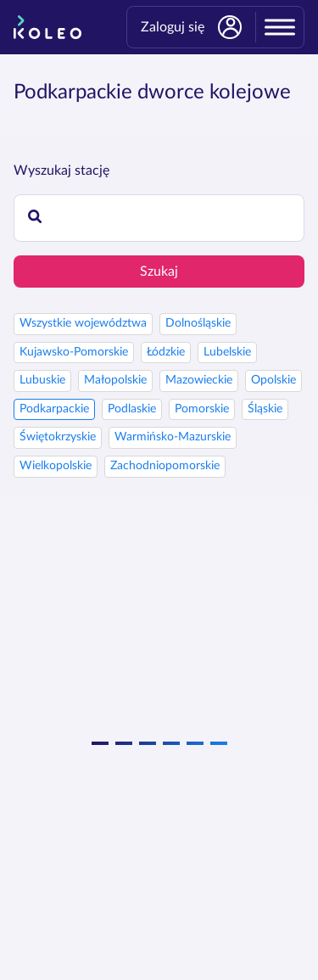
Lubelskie (227, 352)
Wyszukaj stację (61, 171)
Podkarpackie (54, 409)
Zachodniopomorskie (165, 466)
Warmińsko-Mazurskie (173, 437)
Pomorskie (202, 409)
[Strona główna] (47, 27)
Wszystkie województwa (83, 323)
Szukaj (159, 272)
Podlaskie (132, 409)
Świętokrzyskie (58, 437)
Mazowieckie (199, 380)
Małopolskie (115, 380)
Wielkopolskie (56, 466)
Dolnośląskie (198, 323)
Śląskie (265, 409)
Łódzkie (166, 352)
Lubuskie (42, 380)
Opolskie (273, 380)
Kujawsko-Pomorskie (74, 352)
